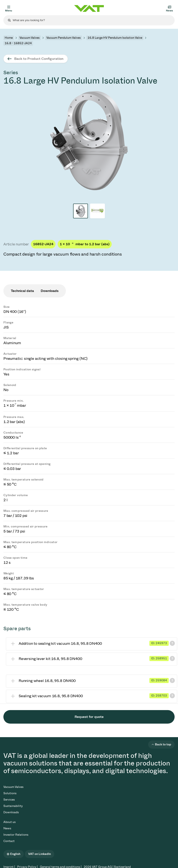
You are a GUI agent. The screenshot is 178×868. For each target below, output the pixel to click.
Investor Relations (16, 835)
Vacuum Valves (30, 38)
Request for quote (89, 717)
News (7, 828)
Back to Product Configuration (39, 59)
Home (9, 38)
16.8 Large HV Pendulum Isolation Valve (115, 38)
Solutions (10, 793)
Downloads (11, 812)
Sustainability (13, 806)
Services (9, 800)
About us (10, 822)
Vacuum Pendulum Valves (64, 38)
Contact (9, 841)
